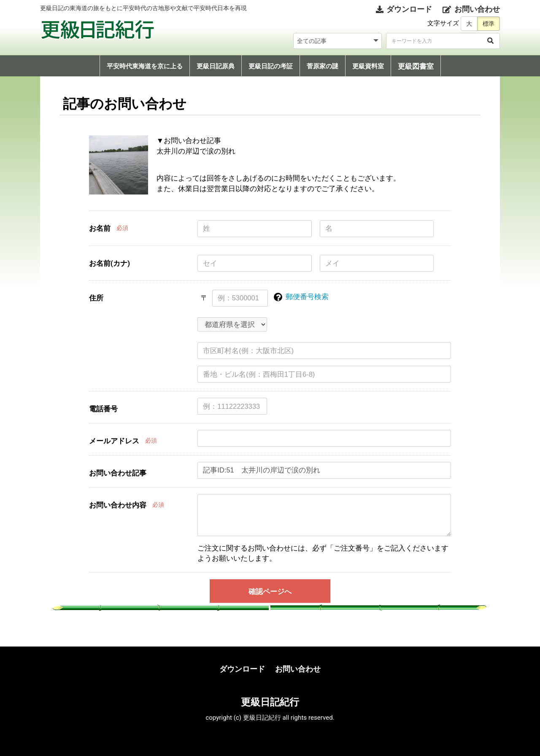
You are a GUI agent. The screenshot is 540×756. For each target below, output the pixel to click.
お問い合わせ (298, 669)
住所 (96, 298)
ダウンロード (242, 669)
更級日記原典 (216, 66)
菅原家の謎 (323, 66)
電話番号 (103, 409)
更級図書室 (416, 66)
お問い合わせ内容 (118, 505)
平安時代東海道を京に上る (145, 66)
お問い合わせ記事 (118, 473)
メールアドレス (114, 441)
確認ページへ (270, 591)
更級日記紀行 (270, 702)
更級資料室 (368, 66)
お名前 (100, 228)
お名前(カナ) (109, 263)
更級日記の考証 (271, 66)
